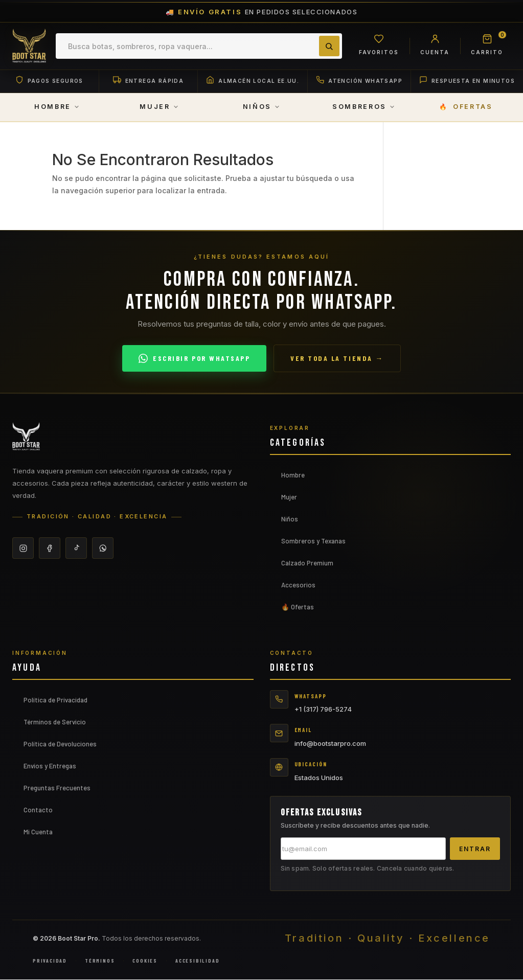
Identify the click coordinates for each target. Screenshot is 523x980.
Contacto (38, 810)
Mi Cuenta (38, 832)
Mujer (289, 497)
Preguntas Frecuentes (57, 788)
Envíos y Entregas (50, 766)
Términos (100, 961)
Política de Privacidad (55, 700)
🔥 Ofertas (298, 607)
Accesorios (298, 585)
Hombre (293, 475)
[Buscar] (328, 46)
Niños (290, 519)
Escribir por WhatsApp (194, 359)
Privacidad (50, 961)
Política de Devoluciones (60, 744)
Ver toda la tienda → (337, 359)
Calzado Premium (307, 563)
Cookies (145, 961)
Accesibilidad (197, 961)
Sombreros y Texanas (313, 541)
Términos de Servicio (55, 722)
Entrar (475, 849)
